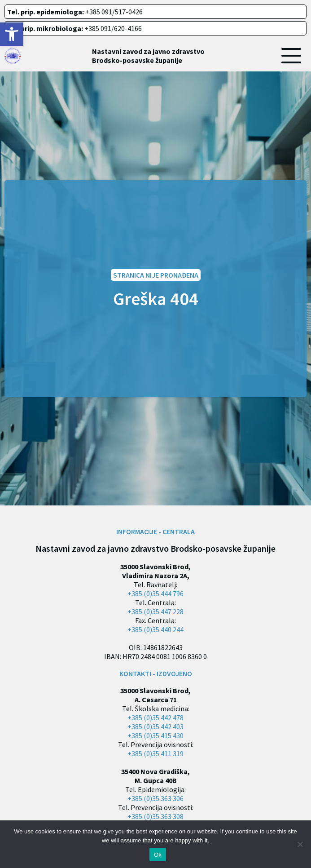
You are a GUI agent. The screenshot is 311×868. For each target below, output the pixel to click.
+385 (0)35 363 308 (155, 816)
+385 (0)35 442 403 (155, 726)
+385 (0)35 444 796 (155, 593)
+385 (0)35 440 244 (155, 629)
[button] (12, 34)
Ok (158, 855)
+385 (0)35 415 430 (155, 735)
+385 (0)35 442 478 (155, 717)
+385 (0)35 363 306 (155, 798)
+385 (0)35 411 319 (155, 753)
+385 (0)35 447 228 (155, 611)
